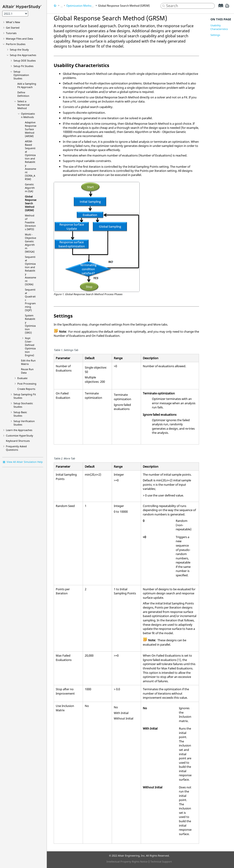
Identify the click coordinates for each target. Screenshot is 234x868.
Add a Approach (27, 85)
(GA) (30, 188)
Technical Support (161, 861)
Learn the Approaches (19, 430)
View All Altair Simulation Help (25, 462)
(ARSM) (31, 129)
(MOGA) (31, 243)
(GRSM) (31, 203)
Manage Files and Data (19, 39)
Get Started (13, 28)
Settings (215, 35)
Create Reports (26, 389)
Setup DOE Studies (25, 61)
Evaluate (22, 378)
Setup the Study (19, 50)
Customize (20, 435)
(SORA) (31, 271)
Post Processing (27, 384)
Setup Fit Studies (23, 66)
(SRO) (30, 324)
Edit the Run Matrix (28, 362)
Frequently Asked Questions (16, 448)
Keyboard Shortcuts (18, 441)
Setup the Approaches (23, 55)
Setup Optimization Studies (21, 75)
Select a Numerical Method (23, 105)
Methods (28, 115)
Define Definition (23, 94)
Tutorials (11, 33)
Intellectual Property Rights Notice (127, 861)
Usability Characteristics (219, 27)
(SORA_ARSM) (31, 160)
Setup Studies (20, 414)
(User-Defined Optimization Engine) (30, 347)
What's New (13, 22)
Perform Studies (16, 44)
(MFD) (30, 222)
